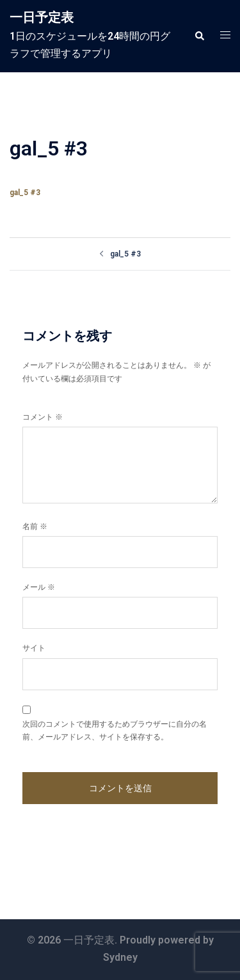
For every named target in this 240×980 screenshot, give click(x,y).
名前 (35, 526)
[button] (199, 36)
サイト (34, 648)
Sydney (120, 957)
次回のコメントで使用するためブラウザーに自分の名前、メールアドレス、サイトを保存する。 (115, 731)
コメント (43, 417)
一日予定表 (42, 17)
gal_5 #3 (25, 193)
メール (39, 587)
